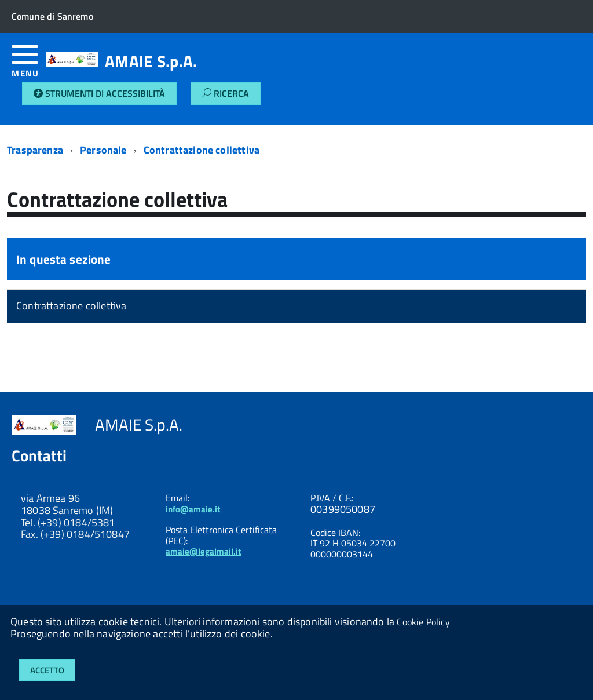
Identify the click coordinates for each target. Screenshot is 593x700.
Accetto (47, 670)
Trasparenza (35, 150)
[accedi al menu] (29, 66)
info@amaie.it (193, 509)
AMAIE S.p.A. (151, 61)
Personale (103, 150)
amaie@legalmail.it (203, 551)
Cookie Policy (423, 622)
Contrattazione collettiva (202, 150)
